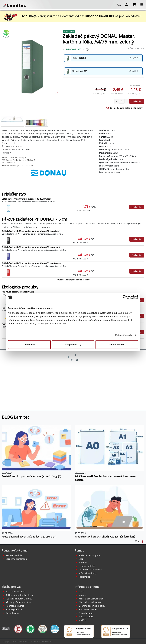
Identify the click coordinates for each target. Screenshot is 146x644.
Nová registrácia (14, 555)
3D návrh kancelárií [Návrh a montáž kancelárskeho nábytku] (15, 591)
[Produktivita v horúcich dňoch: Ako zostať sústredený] (110, 508)
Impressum (35, 641)
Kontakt (83, 595)
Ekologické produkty (20, 287)
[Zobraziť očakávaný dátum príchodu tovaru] (87, 49)
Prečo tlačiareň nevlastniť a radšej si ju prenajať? (29, 537)
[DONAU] (49, 176)
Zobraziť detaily (124, 335)
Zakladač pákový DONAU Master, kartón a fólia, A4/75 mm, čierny (31, 231)
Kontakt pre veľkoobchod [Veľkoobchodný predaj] (91, 599)
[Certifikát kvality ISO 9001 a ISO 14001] (18, 629)
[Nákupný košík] (134, 4)
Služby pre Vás (12, 587)
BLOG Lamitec (16, 417)
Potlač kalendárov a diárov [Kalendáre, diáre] (19, 599)
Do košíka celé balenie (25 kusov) (125, 108)
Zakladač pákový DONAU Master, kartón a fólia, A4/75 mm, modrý (31, 247)
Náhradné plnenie (15, 606)
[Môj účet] (127, 4)
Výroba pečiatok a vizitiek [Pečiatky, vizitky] (18, 602)
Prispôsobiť (73, 344)
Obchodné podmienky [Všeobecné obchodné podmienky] (90, 602)
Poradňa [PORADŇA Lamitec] (83, 562)
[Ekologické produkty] (6, 34)
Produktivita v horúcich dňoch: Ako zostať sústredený (105, 537)
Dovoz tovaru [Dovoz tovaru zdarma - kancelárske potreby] (12, 613)
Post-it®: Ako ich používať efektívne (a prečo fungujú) (31, 476)
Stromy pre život (14, 609)
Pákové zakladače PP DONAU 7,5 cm (34, 219)
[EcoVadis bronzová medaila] (43, 629)
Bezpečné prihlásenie (17, 559)
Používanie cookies (88, 609)
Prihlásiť (46, 641)
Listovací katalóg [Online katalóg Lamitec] (87, 566)
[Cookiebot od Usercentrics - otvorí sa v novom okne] (125, 297)
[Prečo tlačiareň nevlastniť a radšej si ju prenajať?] (37, 508)
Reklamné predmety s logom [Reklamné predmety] (20, 595)
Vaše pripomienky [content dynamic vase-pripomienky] (88, 573)
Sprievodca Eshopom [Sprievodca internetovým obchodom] (89, 555)
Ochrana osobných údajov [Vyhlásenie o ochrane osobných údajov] (92, 606)
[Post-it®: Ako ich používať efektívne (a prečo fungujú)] (37, 448)
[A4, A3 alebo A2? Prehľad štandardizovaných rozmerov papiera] (110, 448)
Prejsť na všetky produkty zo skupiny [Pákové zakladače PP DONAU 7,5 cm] (73, 280)
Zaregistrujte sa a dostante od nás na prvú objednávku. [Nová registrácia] (73, 16)
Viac (139, 541)
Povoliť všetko (117, 344)
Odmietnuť (29, 344)
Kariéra (82, 620)
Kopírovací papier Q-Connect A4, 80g (18, 292)
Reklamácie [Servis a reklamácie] (84, 577)
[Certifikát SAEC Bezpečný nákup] (6, 628)
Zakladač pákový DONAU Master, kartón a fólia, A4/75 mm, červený (32, 263)
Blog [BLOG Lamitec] (81, 559)
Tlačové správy (86, 617)
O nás (82, 591)
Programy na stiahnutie (90, 570)
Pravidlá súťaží (86, 613)
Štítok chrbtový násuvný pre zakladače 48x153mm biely (27, 199)
